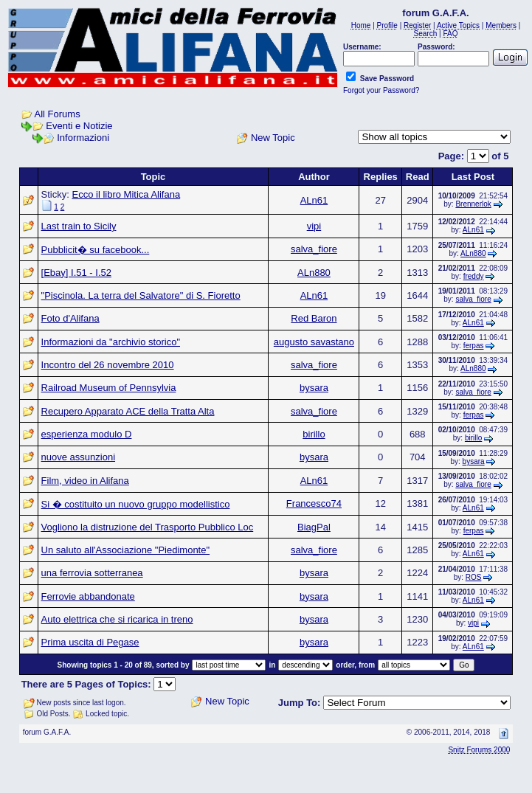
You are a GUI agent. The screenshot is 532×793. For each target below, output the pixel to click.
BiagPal (314, 527)
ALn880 (473, 253)
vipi (314, 226)
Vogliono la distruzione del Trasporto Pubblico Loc (148, 527)
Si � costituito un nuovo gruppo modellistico (136, 504)
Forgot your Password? (381, 90)
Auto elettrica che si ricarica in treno (117, 619)
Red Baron (314, 318)
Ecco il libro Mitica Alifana (126, 194)
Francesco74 (314, 503)
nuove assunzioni (78, 457)
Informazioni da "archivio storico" (111, 342)
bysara (314, 388)
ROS (474, 577)
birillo (314, 434)
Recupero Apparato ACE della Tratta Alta (128, 411)
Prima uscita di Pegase (90, 642)
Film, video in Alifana (85, 481)
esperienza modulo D (87, 434)
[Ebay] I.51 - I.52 (76, 273)
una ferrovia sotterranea (92, 573)
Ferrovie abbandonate (88, 596)
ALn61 (314, 200)
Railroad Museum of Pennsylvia (109, 388)
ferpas (474, 346)
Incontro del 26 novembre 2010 (108, 365)
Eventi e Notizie (79, 126)
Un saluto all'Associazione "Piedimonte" (126, 550)
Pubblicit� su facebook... (96, 250)
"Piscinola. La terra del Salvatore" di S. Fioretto (141, 295)
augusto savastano (314, 342)
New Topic (273, 138)
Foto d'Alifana (70, 318)
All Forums (58, 114)
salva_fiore (314, 249)
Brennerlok (473, 204)
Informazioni (83, 138)
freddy (474, 276)
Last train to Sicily (79, 226)
